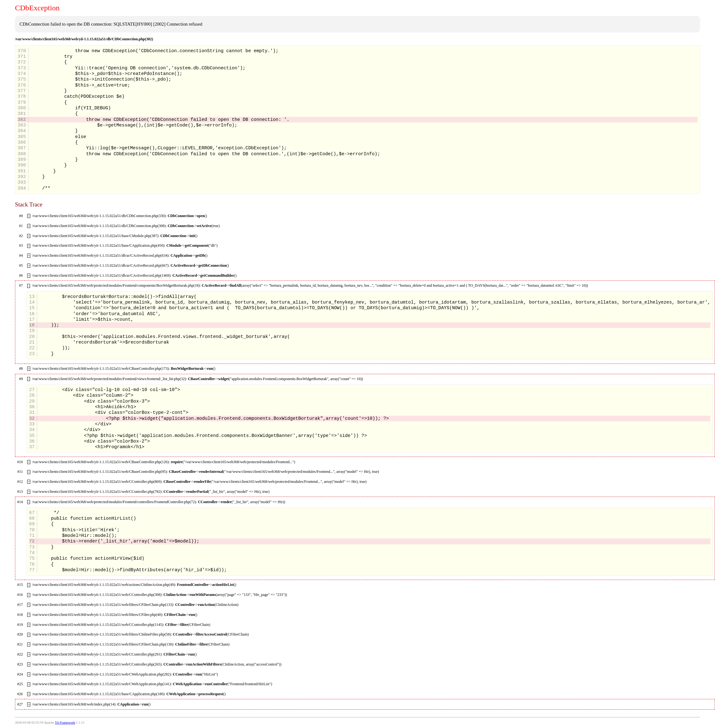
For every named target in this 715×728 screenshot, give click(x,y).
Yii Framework (65, 723)
